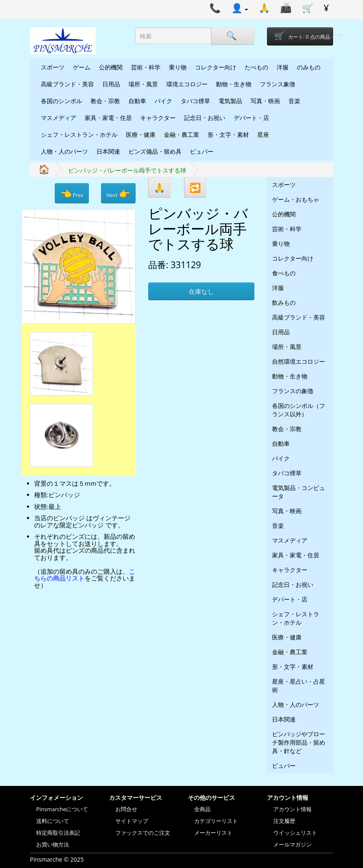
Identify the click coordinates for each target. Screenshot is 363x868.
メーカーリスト (213, 833)
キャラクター (158, 118)
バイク (163, 101)
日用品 (111, 84)
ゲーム (82, 67)
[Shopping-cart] (300, 36)
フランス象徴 (278, 84)
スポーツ (53, 67)
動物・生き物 (234, 84)
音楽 (294, 101)
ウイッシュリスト (295, 833)
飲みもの (284, 302)
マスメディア (59, 118)
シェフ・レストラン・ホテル (79, 134)
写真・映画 (265, 101)
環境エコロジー (187, 84)
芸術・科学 (146, 67)
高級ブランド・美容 (67, 84)
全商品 (202, 809)
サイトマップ (132, 821)
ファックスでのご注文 (143, 833)
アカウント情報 (292, 809)
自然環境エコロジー (299, 361)
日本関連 (108, 151)
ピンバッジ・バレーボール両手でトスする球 (127, 170)
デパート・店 (251, 118)
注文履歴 (284, 821)
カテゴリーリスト (216, 821)
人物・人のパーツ (64, 151)
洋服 (283, 67)
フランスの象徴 (293, 391)
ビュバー (202, 151)
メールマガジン (292, 844)
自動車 (137, 101)
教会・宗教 (105, 101)
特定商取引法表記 (58, 833)
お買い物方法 (53, 844)
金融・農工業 (181, 134)
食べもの (284, 273)
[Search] (232, 36)
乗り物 (178, 67)
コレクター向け (216, 67)
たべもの (256, 67)
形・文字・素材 (228, 134)
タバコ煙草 (195, 101)
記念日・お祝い (205, 118)
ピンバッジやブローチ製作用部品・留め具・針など (299, 742)
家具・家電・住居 (108, 118)
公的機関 (111, 67)
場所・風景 (143, 84)
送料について (53, 821)
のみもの (309, 67)
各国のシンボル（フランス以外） (299, 410)
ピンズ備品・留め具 (155, 151)
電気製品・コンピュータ (299, 492)
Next (118, 193)
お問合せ (126, 809)
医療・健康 (141, 134)
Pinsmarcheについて (62, 809)
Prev (72, 193)
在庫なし (201, 291)
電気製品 (230, 101)
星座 (263, 134)
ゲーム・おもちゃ (296, 199)
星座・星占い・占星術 (299, 686)
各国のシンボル (61, 101)
